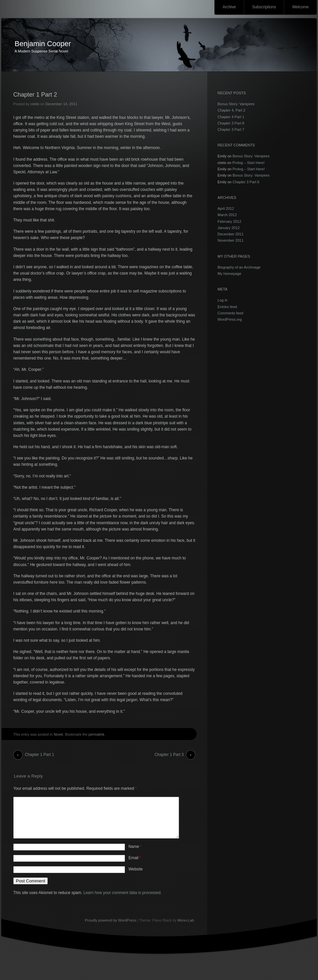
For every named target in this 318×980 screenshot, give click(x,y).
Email (135, 866)
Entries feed (227, 307)
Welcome (300, 7)
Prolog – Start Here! (249, 163)
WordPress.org (230, 319)
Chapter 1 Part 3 (169, 755)
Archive (229, 7)
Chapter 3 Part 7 (231, 129)
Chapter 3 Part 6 (246, 182)
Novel (58, 734)
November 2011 (230, 240)
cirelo (35, 104)
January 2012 (229, 228)
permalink (96, 734)
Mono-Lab (186, 928)
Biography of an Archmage (239, 267)
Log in (223, 300)
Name (135, 855)
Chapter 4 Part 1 (231, 117)
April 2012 (226, 208)
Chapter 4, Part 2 (231, 110)
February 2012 (229, 221)
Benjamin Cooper (43, 44)
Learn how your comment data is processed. (122, 901)
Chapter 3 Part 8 (231, 123)
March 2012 (227, 215)
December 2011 (230, 234)
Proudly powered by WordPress (110, 928)
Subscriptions (264, 7)
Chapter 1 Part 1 (39, 755)
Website (135, 877)
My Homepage (229, 274)
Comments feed (230, 313)
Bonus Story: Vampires (236, 104)
